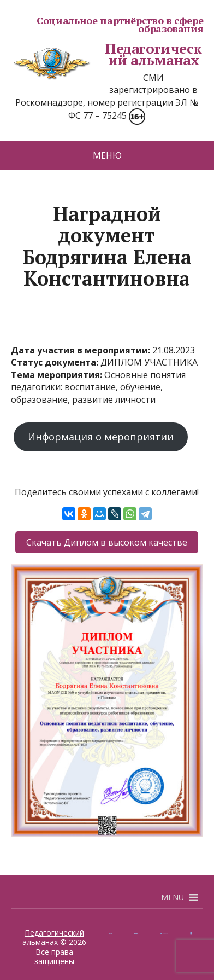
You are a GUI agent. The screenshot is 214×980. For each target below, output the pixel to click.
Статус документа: (56, 362)
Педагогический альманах (106, 54)
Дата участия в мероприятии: (82, 350)
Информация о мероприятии (101, 437)
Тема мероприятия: (58, 375)
